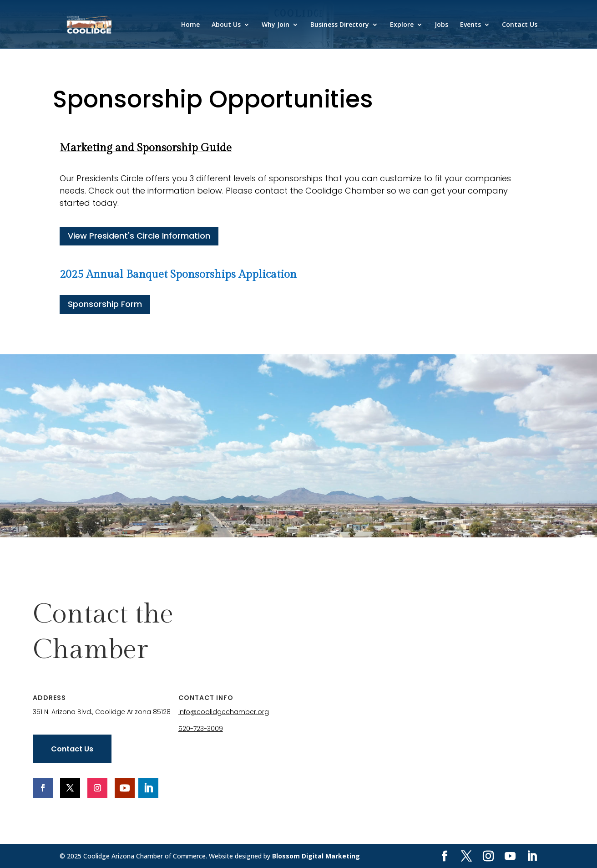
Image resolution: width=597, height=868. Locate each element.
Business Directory (340, 25)
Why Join (276, 25)
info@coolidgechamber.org (224, 712)
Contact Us (520, 25)
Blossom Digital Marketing (316, 856)
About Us (226, 25)
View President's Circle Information (139, 236)
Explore (402, 25)
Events (471, 25)
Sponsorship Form (105, 304)
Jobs (441, 25)
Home (190, 25)
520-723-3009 (201, 729)
